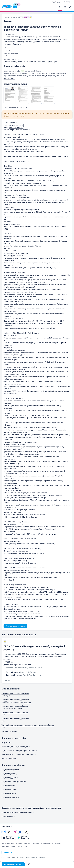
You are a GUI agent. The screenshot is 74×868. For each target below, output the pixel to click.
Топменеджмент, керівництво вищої (19, 755)
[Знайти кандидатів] (60, 7)
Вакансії (9, 816)
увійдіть (45, 76)
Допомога (5, 846)
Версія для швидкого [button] (17, 107)
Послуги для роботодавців (12, 844)
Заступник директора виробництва (15, 706)
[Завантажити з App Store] (9, 838)
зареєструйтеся (9, 78)
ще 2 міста (18, 708)
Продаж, (10, 759)
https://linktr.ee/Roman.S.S (20, 130)
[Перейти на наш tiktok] (26, 832)
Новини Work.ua (47, 844)
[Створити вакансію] (65, 7)
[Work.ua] (9, 7)
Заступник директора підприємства (15, 693)
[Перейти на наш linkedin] (20, 832)
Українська (7, 827)
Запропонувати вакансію (13, 864)
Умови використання (19, 846)
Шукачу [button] (8, 852)
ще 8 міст (27, 702)
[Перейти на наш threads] (9, 832)
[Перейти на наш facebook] (4, 832)
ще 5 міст (27, 665)
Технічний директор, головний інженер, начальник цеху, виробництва (28, 725)
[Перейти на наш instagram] (15, 832)
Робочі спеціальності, (16, 747)
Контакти (35, 844)
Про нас (27, 844)
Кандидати (12, 770)
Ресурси (58, 844)
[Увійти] (70, 7)
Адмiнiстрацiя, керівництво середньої (20, 751)
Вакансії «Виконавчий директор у (18, 812)
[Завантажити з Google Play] (24, 838)
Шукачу (68, 2)
